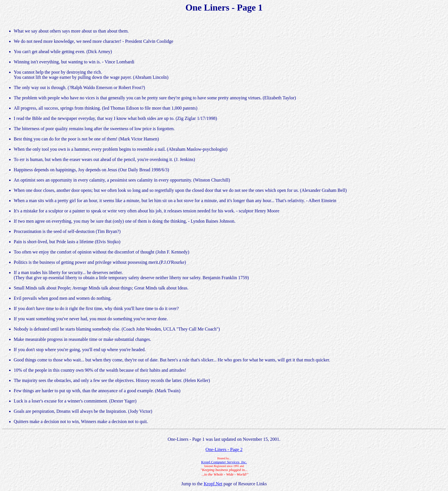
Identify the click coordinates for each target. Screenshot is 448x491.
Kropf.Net (213, 484)
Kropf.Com (224, 462)
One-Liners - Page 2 (224, 449)
